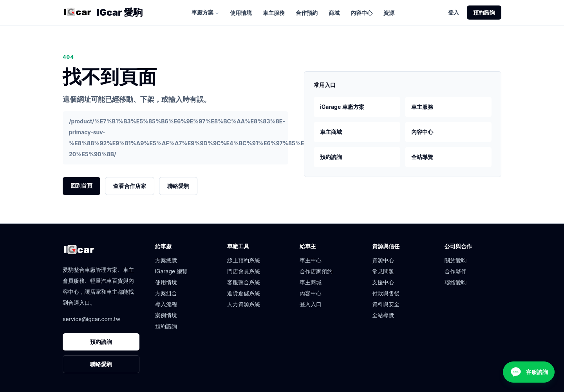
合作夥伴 (456, 271)
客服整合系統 (244, 282)
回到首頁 (81, 185)
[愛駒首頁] (77, 13)
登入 (454, 12)
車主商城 (331, 132)
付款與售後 (386, 293)
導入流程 (166, 304)
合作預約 (307, 13)
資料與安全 (386, 304)
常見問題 (383, 271)
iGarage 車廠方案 (342, 107)
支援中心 (383, 282)
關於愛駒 (456, 260)
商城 (334, 13)
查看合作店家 (130, 186)
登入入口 (311, 304)
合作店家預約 (316, 271)
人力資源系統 (244, 304)
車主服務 (274, 13)
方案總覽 (166, 260)
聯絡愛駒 (178, 186)
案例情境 (166, 315)
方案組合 (166, 293)
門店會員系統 (244, 271)
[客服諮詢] (529, 372)
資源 (389, 13)
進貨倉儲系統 (244, 293)
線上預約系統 (244, 260)
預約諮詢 (484, 12)
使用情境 (241, 13)
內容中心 (362, 13)
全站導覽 (422, 157)
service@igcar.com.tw (91, 319)
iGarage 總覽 (172, 271)
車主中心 (311, 260)
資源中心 (383, 260)
